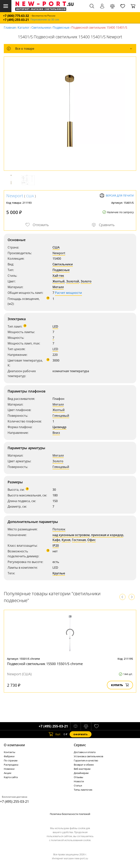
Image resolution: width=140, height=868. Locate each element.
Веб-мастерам (82, 769)
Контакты (10, 752)
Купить (120, 685)
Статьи (78, 785)
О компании (14, 745)
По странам (11, 760)
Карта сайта (11, 777)
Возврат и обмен (84, 765)
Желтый (59, 281)
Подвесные (61, 28)
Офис (91, 540)
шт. (55, 734)
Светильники (41, 28)
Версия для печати (117, 196)
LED (55, 326)
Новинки (9, 769)
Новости (79, 781)
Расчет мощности (68, 293)
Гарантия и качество (86, 760)
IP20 (56, 546)
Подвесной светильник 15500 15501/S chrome (45, 664)
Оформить (80, 734)
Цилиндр (59, 427)
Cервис (80, 745)
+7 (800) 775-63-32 (16, 16)
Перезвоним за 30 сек (45, 20)
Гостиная (79, 540)
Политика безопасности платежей (70, 814)
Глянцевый (61, 416)
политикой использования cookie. (71, 840)
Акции (8, 773)
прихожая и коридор (107, 535)
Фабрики (9, 756)
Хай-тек (58, 276)
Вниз (56, 433)
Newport (15, 196)
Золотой (73, 281)
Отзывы (78, 777)
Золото (86, 281)
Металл (58, 287)
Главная (10, 28)
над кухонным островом (71, 535)
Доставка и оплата (85, 752)
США (30, 196)
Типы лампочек (83, 790)
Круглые (59, 573)
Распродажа (11, 765)
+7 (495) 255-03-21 (16, 20)
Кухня (66, 540)
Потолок (59, 529)
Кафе (56, 540)
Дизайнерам (81, 773)
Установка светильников (88, 756)
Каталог (24, 28)
